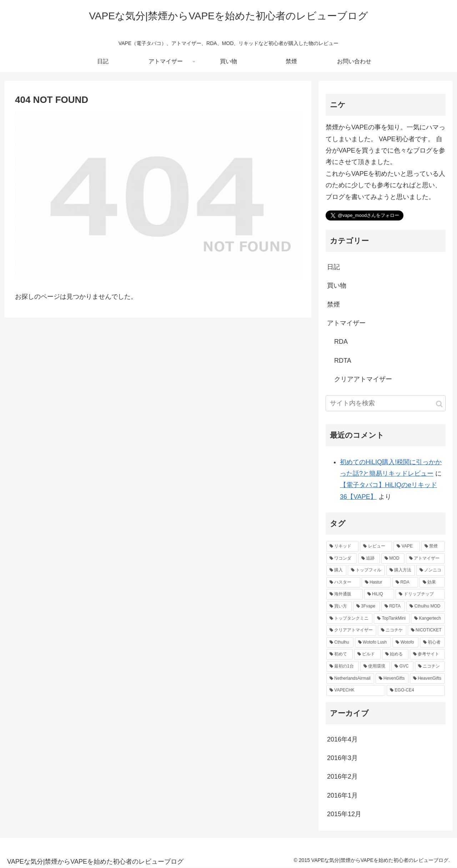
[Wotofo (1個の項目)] (405, 643)
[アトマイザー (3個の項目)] (425, 559)
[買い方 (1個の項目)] (339, 606)
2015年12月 (344, 814)
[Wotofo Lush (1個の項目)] (373, 643)
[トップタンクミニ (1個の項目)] (349, 619)
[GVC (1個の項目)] (402, 666)
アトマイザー (346, 323)
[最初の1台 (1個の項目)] (343, 666)
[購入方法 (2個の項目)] (401, 570)
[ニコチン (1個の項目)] (430, 666)
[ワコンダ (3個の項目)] (342, 559)
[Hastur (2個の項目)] (376, 582)
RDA (341, 342)
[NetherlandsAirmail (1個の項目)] (350, 679)
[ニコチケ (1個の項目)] (392, 630)
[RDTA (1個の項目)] (393, 606)
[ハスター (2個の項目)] (343, 582)
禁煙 (333, 304)
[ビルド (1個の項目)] (367, 654)
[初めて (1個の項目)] (340, 654)
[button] (439, 404)
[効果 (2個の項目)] (432, 582)
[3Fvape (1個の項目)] (366, 606)
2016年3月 (342, 758)
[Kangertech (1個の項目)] (428, 619)
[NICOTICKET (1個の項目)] (426, 630)
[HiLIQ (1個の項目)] (379, 594)
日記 (333, 267)
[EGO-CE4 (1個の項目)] (416, 690)
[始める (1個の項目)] (395, 654)
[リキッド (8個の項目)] (342, 546)
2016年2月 (342, 777)
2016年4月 (342, 739)
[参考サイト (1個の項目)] (427, 654)
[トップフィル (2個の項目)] (366, 570)
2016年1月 (342, 795)
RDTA (343, 361)
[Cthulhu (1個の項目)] (340, 643)
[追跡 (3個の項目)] (369, 559)
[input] (386, 403)
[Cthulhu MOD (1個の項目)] (426, 606)
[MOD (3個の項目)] (393, 559)
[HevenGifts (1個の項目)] (392, 679)
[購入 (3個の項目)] (336, 570)
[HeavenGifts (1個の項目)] (427, 679)
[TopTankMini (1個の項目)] (392, 619)
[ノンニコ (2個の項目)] (431, 570)
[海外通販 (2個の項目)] (345, 594)
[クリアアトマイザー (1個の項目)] (351, 630)
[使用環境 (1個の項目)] (375, 666)
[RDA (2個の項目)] (405, 582)
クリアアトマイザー (363, 379)
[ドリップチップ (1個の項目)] (420, 594)
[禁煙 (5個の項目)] (433, 546)
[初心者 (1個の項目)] (432, 643)
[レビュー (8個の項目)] (376, 546)
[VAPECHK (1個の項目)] (356, 690)
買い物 (337, 286)
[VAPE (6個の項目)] (406, 546)
